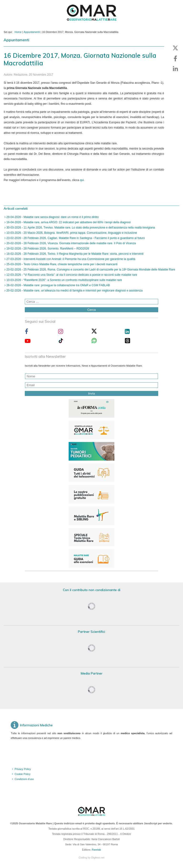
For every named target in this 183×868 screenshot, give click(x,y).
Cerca (91, 310)
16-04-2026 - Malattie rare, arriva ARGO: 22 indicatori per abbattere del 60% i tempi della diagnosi (68, 222)
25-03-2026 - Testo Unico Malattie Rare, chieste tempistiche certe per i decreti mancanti (61, 264)
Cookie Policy (23, 774)
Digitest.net (98, 858)
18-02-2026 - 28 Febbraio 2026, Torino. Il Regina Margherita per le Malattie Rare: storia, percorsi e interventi (74, 254)
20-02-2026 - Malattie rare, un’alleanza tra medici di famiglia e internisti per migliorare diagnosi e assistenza (74, 291)
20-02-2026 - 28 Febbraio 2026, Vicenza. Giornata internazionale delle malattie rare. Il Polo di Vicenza (71, 243)
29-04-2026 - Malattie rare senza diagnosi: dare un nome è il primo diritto (52, 217)
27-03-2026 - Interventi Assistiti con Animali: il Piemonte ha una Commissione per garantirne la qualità (70, 259)
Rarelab (96, 850)
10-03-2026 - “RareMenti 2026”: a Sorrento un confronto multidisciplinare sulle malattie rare (64, 280)
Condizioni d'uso (24, 779)
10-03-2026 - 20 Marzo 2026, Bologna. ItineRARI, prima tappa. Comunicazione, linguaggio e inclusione (71, 233)
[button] (175, 48)
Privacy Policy (23, 769)
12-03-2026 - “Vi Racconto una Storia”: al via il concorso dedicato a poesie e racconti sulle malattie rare (71, 275)
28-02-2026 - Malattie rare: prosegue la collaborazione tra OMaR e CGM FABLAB (58, 285)
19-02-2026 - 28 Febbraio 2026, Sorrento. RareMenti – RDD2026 (47, 249)
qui (82, 180)
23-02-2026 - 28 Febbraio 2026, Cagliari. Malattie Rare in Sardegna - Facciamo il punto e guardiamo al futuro (75, 238)
